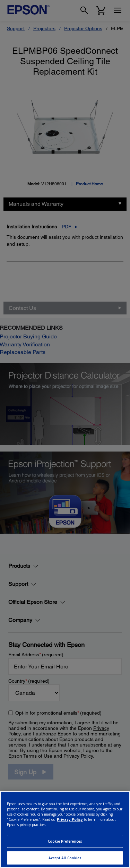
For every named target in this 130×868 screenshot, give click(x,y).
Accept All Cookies (65, 858)
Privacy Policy (70, 819)
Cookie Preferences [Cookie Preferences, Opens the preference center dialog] (65, 841)
